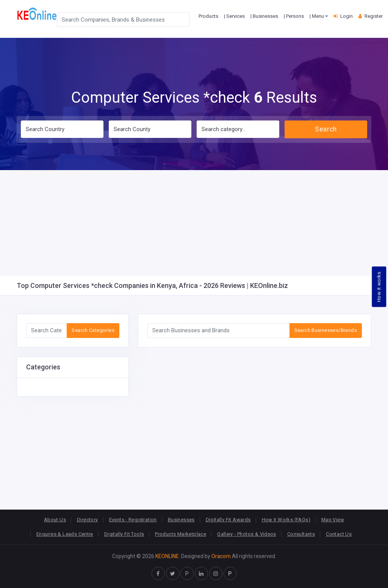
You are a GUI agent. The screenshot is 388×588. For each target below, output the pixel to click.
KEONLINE (167, 556)
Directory (88, 520)
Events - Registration (133, 520)
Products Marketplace (181, 534)
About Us (55, 520)
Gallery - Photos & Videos (247, 534)
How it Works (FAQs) (286, 520)
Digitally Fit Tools (124, 534)
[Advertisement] (194, 223)
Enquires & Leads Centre (65, 534)
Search (326, 129)
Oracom (221, 556)
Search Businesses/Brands (326, 330)
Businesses (181, 520)
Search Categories (93, 330)
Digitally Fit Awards (228, 520)
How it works (379, 287)
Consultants (301, 534)
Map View (333, 520)
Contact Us (339, 534)
